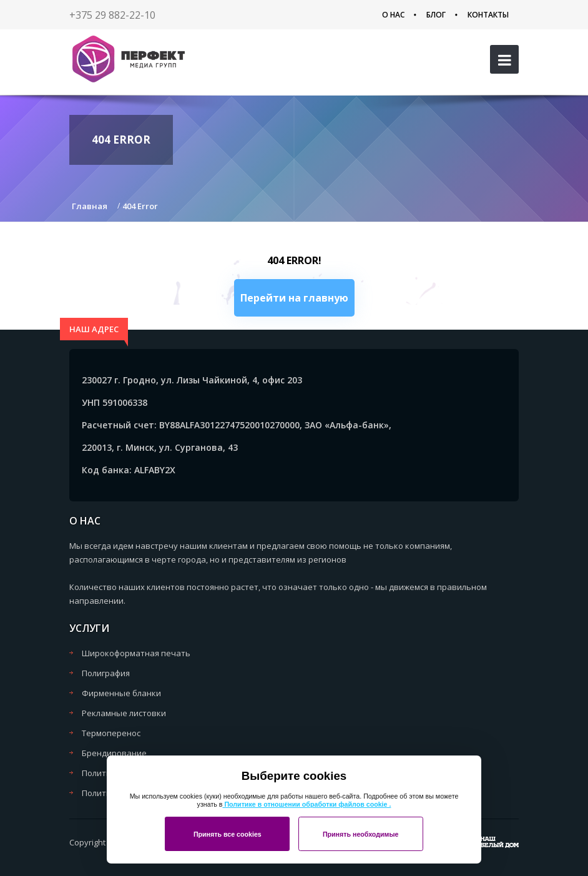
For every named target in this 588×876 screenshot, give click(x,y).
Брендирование (114, 753)
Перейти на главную (294, 298)
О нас (393, 15)
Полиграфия (106, 673)
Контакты (488, 15)
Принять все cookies (228, 834)
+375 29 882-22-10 (112, 15)
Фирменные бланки (121, 693)
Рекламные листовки (124, 713)
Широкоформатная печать (136, 653)
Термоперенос (111, 733)
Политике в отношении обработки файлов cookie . (306, 804)
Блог (436, 15)
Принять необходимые (361, 834)
